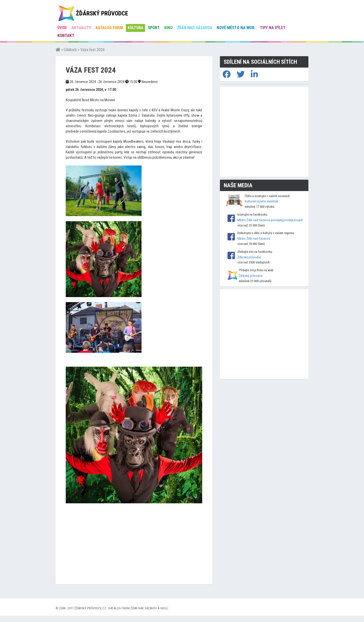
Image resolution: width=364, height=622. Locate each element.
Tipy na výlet (273, 28)
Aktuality (81, 28)
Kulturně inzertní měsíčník (261, 201)
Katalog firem (109, 28)
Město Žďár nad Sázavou (254, 239)
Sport (154, 28)
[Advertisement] (134, 549)
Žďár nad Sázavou (195, 28)
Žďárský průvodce (249, 257)
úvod (62, 28)
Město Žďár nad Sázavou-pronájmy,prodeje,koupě (270, 220)
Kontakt (66, 36)
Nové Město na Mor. (236, 28)
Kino (168, 28)
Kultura (135, 28)
